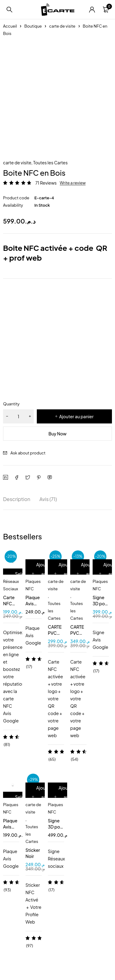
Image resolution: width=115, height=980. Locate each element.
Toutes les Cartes (50, 163)
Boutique (33, 26)
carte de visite (62, 26)
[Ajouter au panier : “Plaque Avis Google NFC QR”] (42, 574)
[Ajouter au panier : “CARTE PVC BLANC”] (64, 574)
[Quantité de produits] (18, 416)
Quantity (11, 404)
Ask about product (28, 453)
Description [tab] (17, 499)
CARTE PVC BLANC (55, 633)
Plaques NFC (33, 585)
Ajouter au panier (76, 416)
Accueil (10, 26)
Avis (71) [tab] (48, 499)
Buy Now (57, 434)
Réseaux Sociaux (11, 585)
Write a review (73, 183)
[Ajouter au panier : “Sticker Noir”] (42, 797)
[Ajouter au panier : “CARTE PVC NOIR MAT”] (87, 574)
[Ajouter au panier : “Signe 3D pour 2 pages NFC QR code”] (64, 797)
